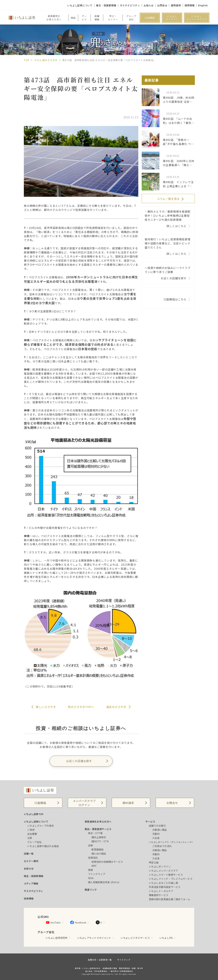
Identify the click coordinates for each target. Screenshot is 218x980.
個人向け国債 (99, 854)
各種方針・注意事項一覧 (100, 960)
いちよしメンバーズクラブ (197, 18)
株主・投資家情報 (106, 5)
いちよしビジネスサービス (135, 938)
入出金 (156, 838)
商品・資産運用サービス (98, 829)
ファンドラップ (97, 874)
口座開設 (150, 18)
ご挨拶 (31, 830)
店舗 (97, 18)
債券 (91, 845)
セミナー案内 (31, 861)
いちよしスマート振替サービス (166, 875)
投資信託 (93, 858)
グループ (131, 18)
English (203, 5)
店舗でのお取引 (157, 826)
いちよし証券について (80, 5)
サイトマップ (124, 960)
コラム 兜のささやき (46, 60)
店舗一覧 (29, 854)
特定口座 (154, 862)
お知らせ (149, 5)
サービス (150, 822)
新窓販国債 (98, 849)
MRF (94, 866)
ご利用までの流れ (162, 846)
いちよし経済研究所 (57, 938)
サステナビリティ (130, 5)
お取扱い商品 (160, 830)
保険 (91, 870)
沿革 (30, 838)
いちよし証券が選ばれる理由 (43, 846)
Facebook (78, 922)
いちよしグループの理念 (41, 826)
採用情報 (190, 5)
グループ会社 (34, 842)
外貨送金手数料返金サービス (165, 887)
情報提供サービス (159, 895)
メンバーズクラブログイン (84, 803)
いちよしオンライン (172, 18)
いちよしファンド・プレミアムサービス (171, 879)
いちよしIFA (166, 938)
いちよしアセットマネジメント (94, 938)
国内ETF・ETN (100, 841)
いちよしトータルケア (161, 891)
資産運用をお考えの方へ (98, 822)
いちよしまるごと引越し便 (163, 883)
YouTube (53, 922)
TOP (26, 60)
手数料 (156, 834)
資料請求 (176, 5)
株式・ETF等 (95, 833)
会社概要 (32, 834)
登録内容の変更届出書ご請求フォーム (170, 899)
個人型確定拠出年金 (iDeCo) (104, 882)
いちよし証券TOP (34, 814)
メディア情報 (31, 883)
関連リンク (91, 890)
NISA (91, 878)
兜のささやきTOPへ (81, 707)
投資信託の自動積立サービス (107, 862)
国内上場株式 (99, 837)
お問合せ (162, 5)
